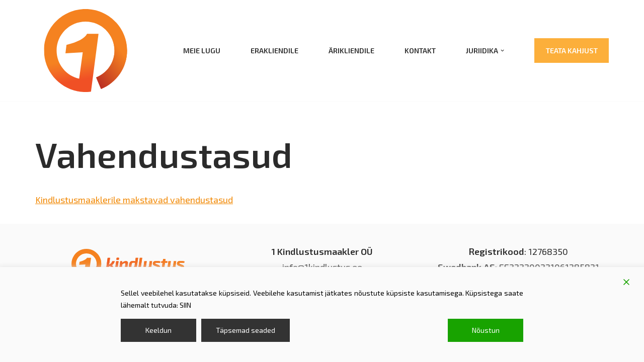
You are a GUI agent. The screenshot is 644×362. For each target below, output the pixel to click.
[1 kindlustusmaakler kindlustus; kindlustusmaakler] (86, 51)
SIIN (185, 305)
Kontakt (420, 51)
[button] (502, 51)
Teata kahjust (572, 51)
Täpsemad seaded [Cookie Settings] (246, 330)
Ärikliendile (351, 51)
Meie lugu (202, 51)
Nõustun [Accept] (486, 330)
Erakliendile (274, 51)
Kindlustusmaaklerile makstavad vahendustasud (135, 200)
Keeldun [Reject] (158, 330)
